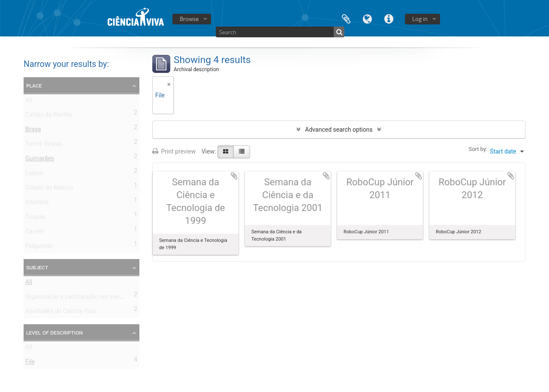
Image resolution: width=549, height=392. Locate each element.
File (30, 363)
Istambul (37, 204)
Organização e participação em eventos (78, 298)
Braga (33, 131)
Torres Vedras (44, 145)
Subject (37, 267)
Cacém (35, 233)
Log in (420, 19)
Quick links (389, 18)
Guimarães (40, 160)
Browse (189, 19)
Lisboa (34, 175)
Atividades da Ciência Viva (60, 313)
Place (34, 85)
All (29, 102)
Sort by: (478, 149)
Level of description (54, 332)
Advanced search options (339, 130)
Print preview (174, 151)
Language (368, 18)
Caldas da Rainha (48, 116)
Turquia (35, 218)
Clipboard (346, 18)
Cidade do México (49, 189)
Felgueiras (39, 247)
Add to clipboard (234, 176)
